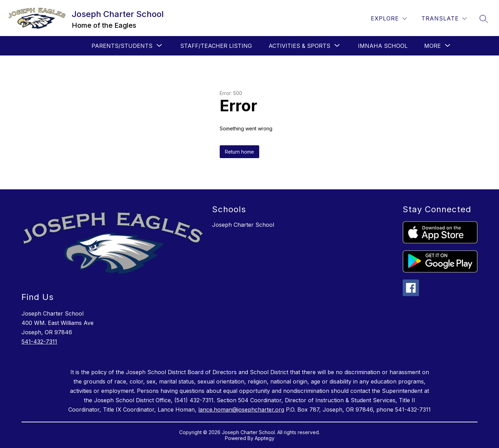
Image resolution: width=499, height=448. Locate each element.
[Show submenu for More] (432, 46)
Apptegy (265, 438)
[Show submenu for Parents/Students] (122, 46)
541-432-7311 (39, 342)
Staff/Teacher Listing (216, 46)
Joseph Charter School (243, 225)
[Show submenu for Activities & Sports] (299, 46)
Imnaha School (383, 46)
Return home (239, 152)
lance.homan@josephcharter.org (241, 410)
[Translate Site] (444, 19)
